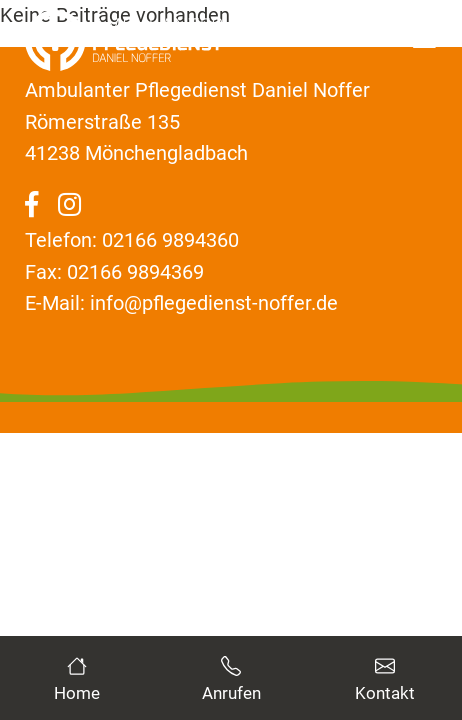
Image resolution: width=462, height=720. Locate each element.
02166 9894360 (170, 240)
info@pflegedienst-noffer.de (214, 303)
